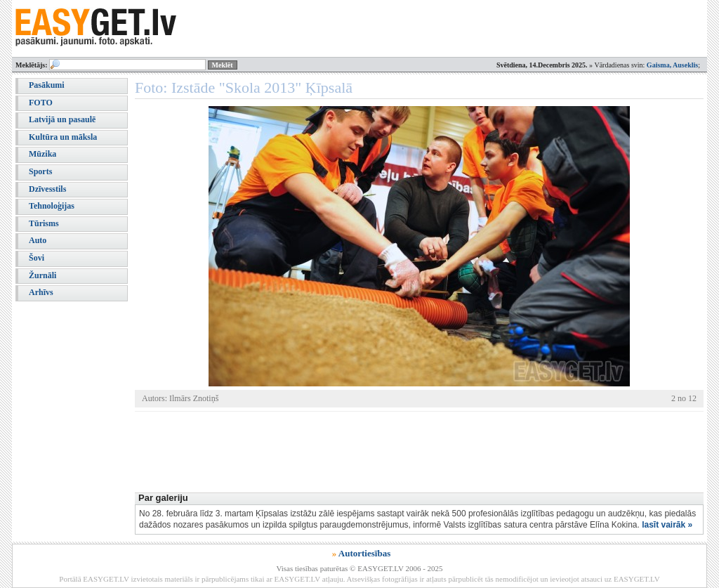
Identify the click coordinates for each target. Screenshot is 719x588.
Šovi (37, 258)
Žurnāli (42, 275)
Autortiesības (364, 553)
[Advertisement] (390, 450)
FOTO (41, 103)
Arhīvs (41, 292)
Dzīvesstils (47, 189)
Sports (40, 171)
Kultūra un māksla (63, 137)
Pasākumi (47, 85)
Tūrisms (44, 223)
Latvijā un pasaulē (62, 119)
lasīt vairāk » (667, 525)
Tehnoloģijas (52, 206)
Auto (38, 240)
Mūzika (42, 154)
